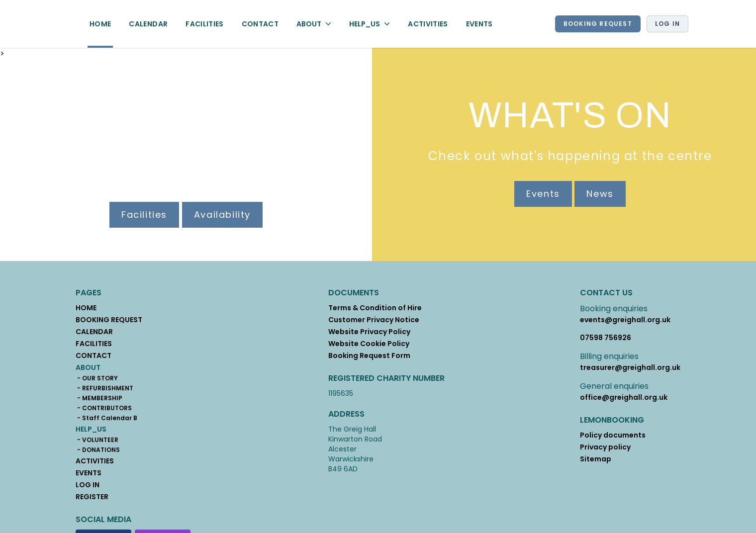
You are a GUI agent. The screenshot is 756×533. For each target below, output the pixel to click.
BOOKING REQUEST (598, 24)
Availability (222, 215)
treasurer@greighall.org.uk (630, 367)
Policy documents (613, 435)
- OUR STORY (97, 378)
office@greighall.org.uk (624, 397)
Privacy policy (605, 447)
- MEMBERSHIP (99, 398)
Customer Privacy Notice (374, 320)
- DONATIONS (98, 450)
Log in (667, 24)
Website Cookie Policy (369, 344)
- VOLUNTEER (97, 440)
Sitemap (596, 459)
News (600, 194)
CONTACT (260, 24)
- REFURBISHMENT (104, 388)
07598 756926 (606, 338)
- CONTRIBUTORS (104, 408)
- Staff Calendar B (106, 418)
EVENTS (479, 24)
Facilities (144, 215)
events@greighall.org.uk (625, 320)
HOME (100, 24)
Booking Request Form (369, 355)
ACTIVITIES (428, 24)
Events (543, 194)
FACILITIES (205, 24)
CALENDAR (148, 24)
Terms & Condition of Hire (375, 308)
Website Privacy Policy (369, 332)
